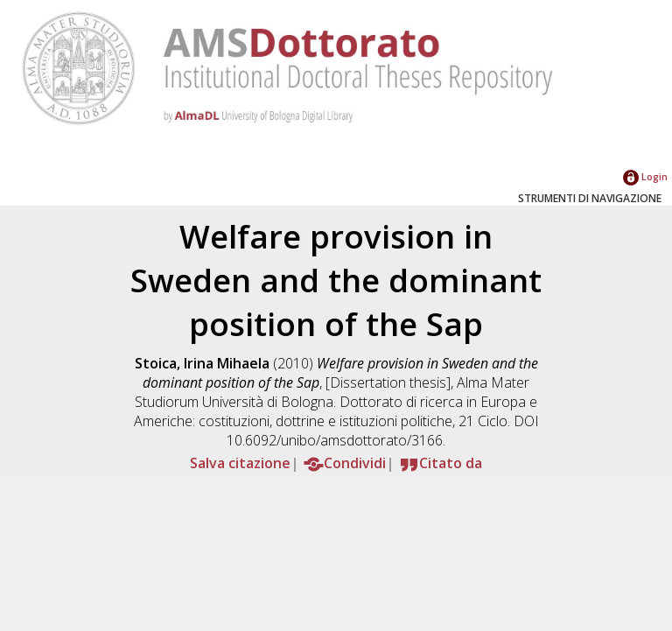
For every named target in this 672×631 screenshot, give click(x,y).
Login (645, 176)
